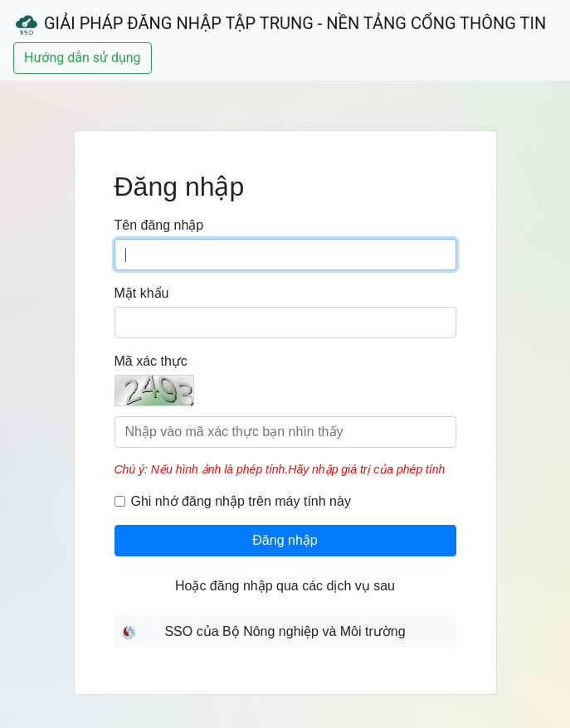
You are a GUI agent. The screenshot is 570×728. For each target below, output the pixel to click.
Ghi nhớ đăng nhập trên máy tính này (241, 501)
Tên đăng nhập (159, 225)
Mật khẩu (142, 293)
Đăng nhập (285, 540)
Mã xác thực (151, 361)
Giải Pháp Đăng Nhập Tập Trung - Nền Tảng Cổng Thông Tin (280, 25)
